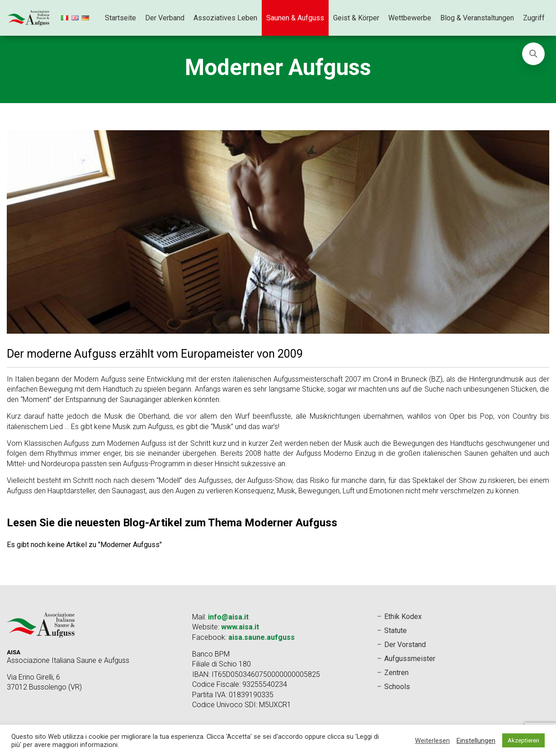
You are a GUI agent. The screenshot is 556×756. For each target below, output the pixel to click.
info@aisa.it (228, 617)
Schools (397, 687)
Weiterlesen (432, 741)
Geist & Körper (356, 18)
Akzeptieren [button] (523, 740)
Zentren (396, 673)
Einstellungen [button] (476, 741)
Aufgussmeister (410, 659)
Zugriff (534, 18)
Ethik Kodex (403, 617)
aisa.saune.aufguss (262, 637)
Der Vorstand (405, 645)
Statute (396, 631)
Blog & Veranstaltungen (477, 18)
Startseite (120, 18)
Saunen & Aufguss (295, 18)
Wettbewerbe (410, 18)
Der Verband (165, 18)
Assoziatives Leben (225, 18)
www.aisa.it (240, 627)
